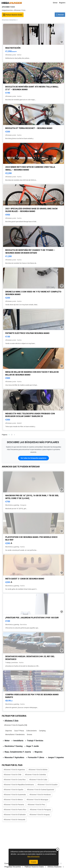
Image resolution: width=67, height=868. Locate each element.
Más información (33, 856)
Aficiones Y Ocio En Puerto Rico (15, 810)
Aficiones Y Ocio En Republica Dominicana (19, 785)
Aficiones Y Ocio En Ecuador (48, 785)
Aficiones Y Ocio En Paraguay (40, 810)
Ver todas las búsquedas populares (33, 458)
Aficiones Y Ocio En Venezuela (14, 820)
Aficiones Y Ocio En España (14, 725)
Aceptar (34, 862)
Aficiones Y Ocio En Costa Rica (15, 780)
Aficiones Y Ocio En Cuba (38, 780)
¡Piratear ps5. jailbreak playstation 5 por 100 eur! (32, 618)
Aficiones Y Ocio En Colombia (35, 775)
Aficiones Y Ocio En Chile (12, 775)
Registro (62, 3)
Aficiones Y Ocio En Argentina (14, 770)
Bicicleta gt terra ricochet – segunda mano (29, 128)
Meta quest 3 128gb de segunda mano (25, 579)
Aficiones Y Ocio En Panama (14, 805)
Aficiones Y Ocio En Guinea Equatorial (40, 790)
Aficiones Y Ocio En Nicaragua (37, 800)
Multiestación (13, 48)
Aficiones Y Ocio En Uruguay (40, 815)
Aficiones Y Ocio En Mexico (13, 800)
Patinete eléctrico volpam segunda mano (27, 333)
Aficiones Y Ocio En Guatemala (15, 795)
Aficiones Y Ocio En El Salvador (15, 815)
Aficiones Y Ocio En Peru (36, 805)
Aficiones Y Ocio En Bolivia (38, 770)
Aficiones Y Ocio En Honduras (40, 795)
